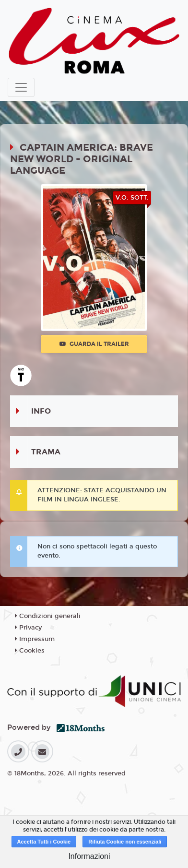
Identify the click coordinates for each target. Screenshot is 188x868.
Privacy (28, 628)
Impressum (35, 639)
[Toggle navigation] (21, 87)
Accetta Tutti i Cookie (44, 842)
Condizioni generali (48, 616)
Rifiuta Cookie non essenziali (125, 842)
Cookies (30, 651)
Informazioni (89, 856)
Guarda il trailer (94, 344)
